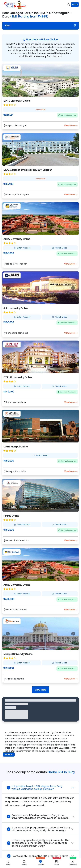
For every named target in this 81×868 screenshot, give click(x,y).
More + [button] (9, 754)
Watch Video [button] (60, 248)
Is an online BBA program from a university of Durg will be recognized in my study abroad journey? (38, 829)
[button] (41, 26)
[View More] (41, 690)
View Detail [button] (40, 109)
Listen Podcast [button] (22, 248)
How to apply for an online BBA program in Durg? (38, 856)
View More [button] (71, 125)
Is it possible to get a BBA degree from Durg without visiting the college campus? (34, 788)
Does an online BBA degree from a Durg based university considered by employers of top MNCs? (38, 817)
